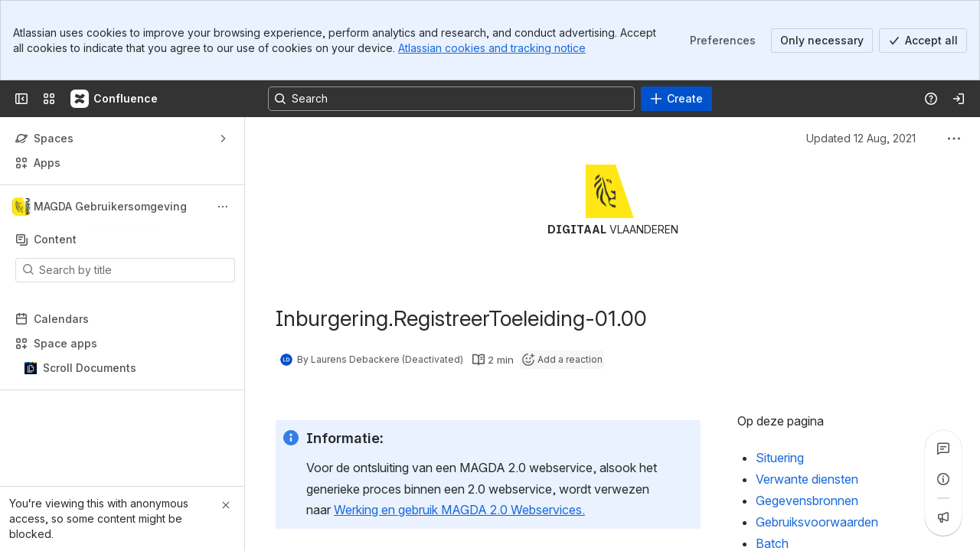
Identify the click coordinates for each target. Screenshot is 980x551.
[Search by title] (134, 270)
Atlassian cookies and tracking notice (492, 48)
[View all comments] (943, 448)
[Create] (676, 99)
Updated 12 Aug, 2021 (861, 138)
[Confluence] (115, 99)
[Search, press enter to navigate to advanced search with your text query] (451, 99)
